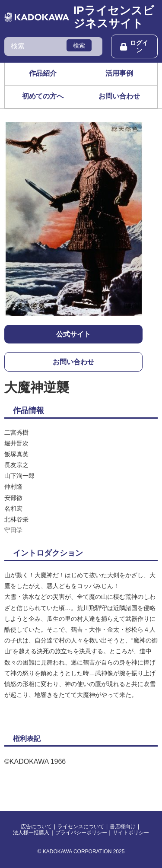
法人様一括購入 (31, 833)
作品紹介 (43, 73)
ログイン (134, 46)
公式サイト (73, 334)
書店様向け (123, 827)
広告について (36, 827)
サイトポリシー (131, 833)
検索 (79, 45)
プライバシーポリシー (81, 833)
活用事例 (119, 73)
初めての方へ (43, 96)
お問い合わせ (119, 96)
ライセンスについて (81, 827)
